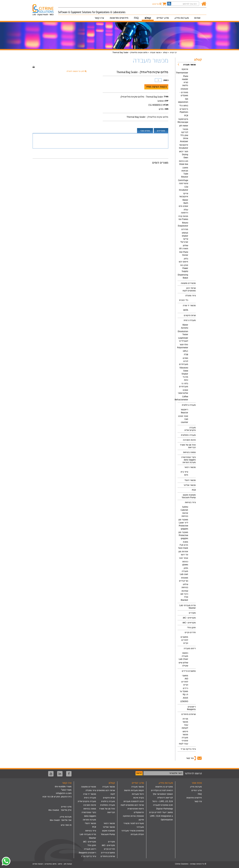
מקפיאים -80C (189, 623)
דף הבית (173, 53)
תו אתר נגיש (66, 825)
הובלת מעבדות (137, 834)
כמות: (166, 80)
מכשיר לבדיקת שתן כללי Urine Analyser (184, 135)
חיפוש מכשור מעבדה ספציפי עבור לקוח (184, 738)
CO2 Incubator (184, 188)
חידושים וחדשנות (119, 18)
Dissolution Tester (183, 333)
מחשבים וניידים (189, 671)
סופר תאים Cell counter (183, 419)
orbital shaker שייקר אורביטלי (184, 237)
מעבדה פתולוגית (188, 435)
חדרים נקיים (190, 632)
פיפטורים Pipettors (184, 111)
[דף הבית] (204, 4)
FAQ (136, 18)
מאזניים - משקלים (184, 94)
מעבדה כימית (190, 320)
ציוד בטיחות (190, 502)
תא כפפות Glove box (184, 163)
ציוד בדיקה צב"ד (188, 749)
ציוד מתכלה (190, 296)
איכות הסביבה (189, 440)
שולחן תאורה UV (184, 247)
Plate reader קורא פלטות (185, 81)
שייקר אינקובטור (184, 195)
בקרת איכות (139, 798)
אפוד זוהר (184, 558)
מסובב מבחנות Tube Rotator (185, 172)
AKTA (186, 310)
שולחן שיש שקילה (183, 664)
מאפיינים (161, 131)
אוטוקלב (184, 89)
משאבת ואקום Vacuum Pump (189, 496)
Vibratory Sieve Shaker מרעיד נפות (184, 374)
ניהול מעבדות (138, 794)
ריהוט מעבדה (190, 648)
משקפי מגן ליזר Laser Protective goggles (183, 524)
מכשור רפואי (190, 467)
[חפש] (169, 4)
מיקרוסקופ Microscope (183, 121)
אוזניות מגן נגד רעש (183, 553)
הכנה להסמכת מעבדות (134, 801)
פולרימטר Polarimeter (183, 346)
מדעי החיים (163, 18)
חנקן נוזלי (191, 628)
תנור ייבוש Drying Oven (184, 155)
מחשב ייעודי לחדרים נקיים (161, 812)
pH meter (184, 126)
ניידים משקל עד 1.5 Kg (184, 691)
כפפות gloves (185, 563)
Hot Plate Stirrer (184, 254)
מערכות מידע (182, 18)
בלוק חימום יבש (183, 260)
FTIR (186, 355)
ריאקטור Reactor (184, 411)
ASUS (185, 698)
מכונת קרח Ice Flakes (183, 218)
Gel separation (183, 101)
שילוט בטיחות (185, 586)
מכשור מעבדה (155, 53)
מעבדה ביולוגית (189, 405)
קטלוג (148, 18)
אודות (197, 18)
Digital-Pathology (165, 809)
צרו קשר (99, 18)
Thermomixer (183, 73)
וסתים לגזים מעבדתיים (184, 361)
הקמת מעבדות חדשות (134, 790)
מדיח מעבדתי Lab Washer (188, 607)
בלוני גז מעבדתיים (184, 385)
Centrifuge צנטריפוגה (183, 182)
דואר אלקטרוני (176, 773)
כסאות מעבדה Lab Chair (183, 656)
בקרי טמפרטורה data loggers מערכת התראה (188, 460)
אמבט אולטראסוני (183, 392)
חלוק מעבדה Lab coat (184, 571)
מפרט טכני (145, 131)
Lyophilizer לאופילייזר (183, 340)
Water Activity (185, 326)
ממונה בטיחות (189, 452)
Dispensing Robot (183, 276)
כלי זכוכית (184, 300)
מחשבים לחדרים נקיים (184, 640)
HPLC (185, 351)
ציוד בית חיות (184, 473)
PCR (186, 116)
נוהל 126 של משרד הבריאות (188, 446)
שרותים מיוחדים (189, 714)
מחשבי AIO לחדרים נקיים (185, 680)
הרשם (139, 773)
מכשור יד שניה (189, 305)
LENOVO (184, 701)
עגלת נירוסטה (185, 211)
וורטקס (185, 69)
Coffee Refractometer (183, 398)
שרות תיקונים (190, 315)
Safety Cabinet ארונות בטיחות (184, 512)
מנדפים (185, 229)
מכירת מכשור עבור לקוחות (185, 723)
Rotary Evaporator (183, 224)
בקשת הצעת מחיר (156, 87)
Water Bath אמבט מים (183, 203)
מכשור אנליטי (190, 485)
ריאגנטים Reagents (191, 708)
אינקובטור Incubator (184, 146)
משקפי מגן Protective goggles (183, 535)
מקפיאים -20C (189, 618)
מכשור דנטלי (190, 480)
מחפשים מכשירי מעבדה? (133, 831)
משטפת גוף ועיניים (184, 579)
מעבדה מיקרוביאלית (190, 429)
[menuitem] (187, 171)
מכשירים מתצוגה (188, 283)
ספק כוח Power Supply (184, 268)
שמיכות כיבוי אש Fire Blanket (184, 595)
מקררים (192, 613)
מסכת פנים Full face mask (183, 545)
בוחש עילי (184, 106)
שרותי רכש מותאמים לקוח (189, 289)
